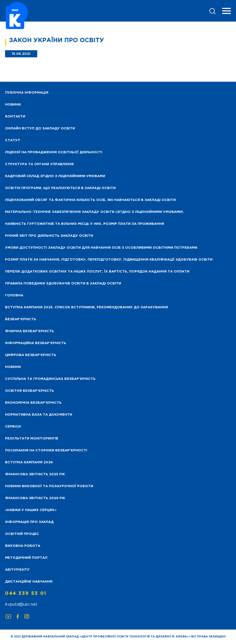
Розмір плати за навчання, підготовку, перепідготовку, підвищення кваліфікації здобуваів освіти (109, 260)
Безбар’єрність (21, 319)
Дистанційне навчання (29, 582)
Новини (13, 367)
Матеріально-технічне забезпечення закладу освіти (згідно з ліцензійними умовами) (94, 212)
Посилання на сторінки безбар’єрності (46, 451)
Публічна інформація (27, 93)
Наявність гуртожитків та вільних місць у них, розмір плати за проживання (85, 224)
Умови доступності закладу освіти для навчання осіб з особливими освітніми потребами (101, 248)
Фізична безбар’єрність (29, 331)
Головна (14, 295)
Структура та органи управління (39, 164)
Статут (13, 140)
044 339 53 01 (26, 594)
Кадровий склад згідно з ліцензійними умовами (55, 176)
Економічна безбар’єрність (33, 403)
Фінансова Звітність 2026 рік (35, 498)
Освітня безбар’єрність (29, 391)
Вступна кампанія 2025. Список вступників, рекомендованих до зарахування (86, 307)
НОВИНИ (13, 105)
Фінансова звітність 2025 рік (35, 474)
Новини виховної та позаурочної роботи (49, 486)
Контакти (15, 117)
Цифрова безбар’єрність (31, 355)
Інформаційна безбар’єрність (36, 343)
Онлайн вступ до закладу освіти (40, 129)
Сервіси (13, 427)
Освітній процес (22, 534)
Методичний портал (26, 558)
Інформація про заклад (29, 522)
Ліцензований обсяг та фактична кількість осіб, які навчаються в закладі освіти (90, 200)
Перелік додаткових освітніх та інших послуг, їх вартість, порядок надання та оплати (97, 272)
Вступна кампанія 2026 (29, 462)
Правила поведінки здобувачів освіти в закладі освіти (63, 284)
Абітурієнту (17, 570)
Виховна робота (23, 546)
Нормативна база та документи (39, 415)
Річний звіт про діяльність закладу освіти (49, 236)
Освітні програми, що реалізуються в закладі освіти (60, 188)
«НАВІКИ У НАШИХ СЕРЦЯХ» (31, 510)
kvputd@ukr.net (21, 605)
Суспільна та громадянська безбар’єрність (50, 379)
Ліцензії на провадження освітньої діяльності (54, 152)
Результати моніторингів (32, 439)
